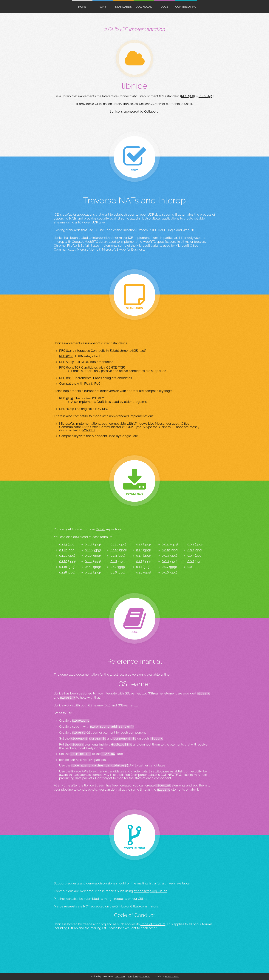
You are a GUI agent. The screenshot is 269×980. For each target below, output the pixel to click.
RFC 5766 (66, 356)
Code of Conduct (153, 924)
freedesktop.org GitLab (151, 891)
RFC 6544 (66, 367)
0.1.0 (139, 572)
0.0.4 (191, 550)
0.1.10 (114, 550)
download (144, 7)
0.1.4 (139, 550)
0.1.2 (139, 561)
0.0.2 (191, 561)
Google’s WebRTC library (90, 242)
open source (172, 977)
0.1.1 (139, 567)
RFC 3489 (66, 409)
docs (164, 7)
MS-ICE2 (89, 430)
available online (158, 674)
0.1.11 (114, 544)
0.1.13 (89, 567)
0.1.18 (63, 572)
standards (123, 7)
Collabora (151, 111)
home (82, 7)
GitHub (121, 906)
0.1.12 (89, 572)
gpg (72, 544)
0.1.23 (63, 544)
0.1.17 (89, 544)
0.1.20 (63, 561)
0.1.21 (63, 556)
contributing (186, 7)
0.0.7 (165, 567)
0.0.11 (166, 544)
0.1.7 (113, 567)
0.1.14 (89, 561)
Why (103, 7)
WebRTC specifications (160, 242)
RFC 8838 (66, 378)
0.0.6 (165, 572)
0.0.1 (191, 567)
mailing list (145, 883)
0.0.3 (191, 556)
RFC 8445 (206, 96)
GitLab (101, 529)
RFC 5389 (66, 362)
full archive (165, 883)
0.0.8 (165, 561)
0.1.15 (89, 556)
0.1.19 (63, 567)
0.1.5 (139, 544)
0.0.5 (191, 544)
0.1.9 (114, 556)
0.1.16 (89, 550)
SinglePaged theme (139, 977)
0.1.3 (139, 556)
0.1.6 (114, 572)
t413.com (120, 977)
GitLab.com (139, 906)
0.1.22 (63, 550)
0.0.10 (166, 550)
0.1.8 (114, 561)
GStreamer (157, 104)
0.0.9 (165, 556)
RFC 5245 (188, 96)
